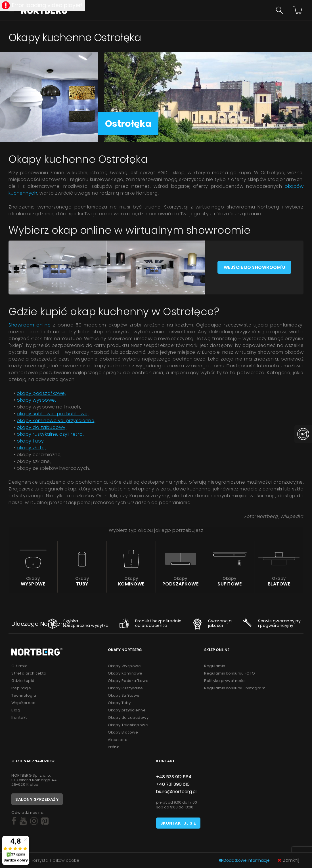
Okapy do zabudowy (128, 718)
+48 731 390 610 (173, 784)
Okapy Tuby (119, 703)
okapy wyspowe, (36, 400)
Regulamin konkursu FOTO (230, 673)
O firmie (19, 666)
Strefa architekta (29, 673)
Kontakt (19, 718)
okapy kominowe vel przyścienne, (56, 421)
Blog (16, 710)
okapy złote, (31, 448)
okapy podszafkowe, (41, 393)
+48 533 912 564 (174, 777)
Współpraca (23, 703)
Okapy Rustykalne (125, 688)
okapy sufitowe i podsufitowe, (53, 414)
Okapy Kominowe (125, 673)
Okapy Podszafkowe (128, 681)
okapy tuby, (31, 441)
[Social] (14, 821)
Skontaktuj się (178, 823)
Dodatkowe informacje (245, 860)
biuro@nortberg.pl (176, 792)
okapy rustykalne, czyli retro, (50, 434)
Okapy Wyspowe (124, 666)
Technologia (24, 695)
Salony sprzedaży (37, 799)
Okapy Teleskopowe (128, 725)
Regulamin (215, 666)
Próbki (114, 747)
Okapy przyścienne (127, 710)
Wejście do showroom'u (255, 267)
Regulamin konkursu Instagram (235, 688)
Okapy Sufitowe (124, 695)
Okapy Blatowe (123, 732)
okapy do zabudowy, (42, 427)
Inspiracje (21, 688)
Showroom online (30, 325)
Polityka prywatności (225, 681)
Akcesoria (118, 740)
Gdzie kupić (23, 681)
